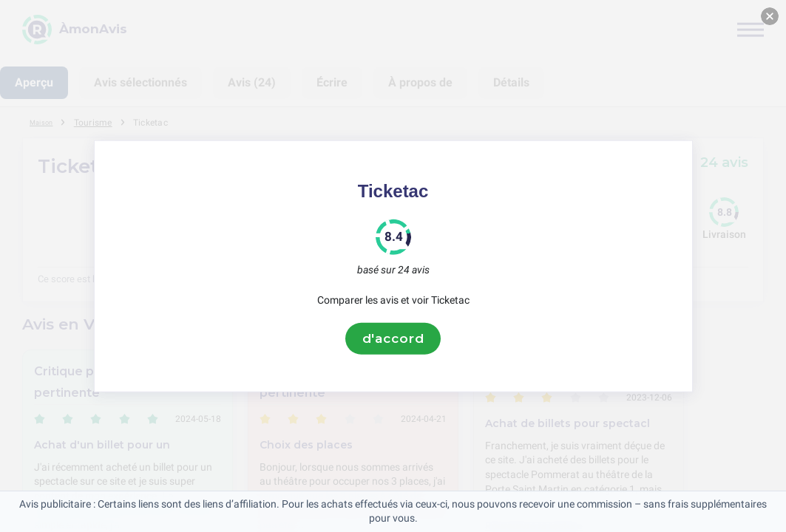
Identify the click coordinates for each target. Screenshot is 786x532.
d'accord (393, 338)
